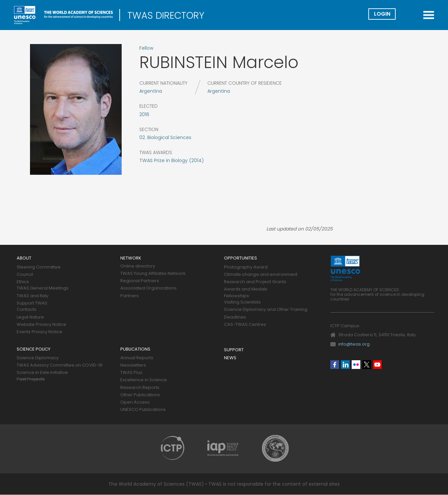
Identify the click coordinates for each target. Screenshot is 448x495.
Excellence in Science (144, 380)
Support (234, 350)
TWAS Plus (131, 373)
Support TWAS (32, 303)
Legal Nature (30, 317)
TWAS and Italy (32, 296)
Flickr (356, 365)
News (230, 358)
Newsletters (133, 365)
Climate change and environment (261, 275)
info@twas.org (354, 344)
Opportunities (240, 258)
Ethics (23, 282)
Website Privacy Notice (41, 325)
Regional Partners (140, 281)
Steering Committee (39, 267)
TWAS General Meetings (43, 288)
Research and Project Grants (255, 282)
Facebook (335, 365)
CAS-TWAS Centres (245, 325)
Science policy (33, 349)
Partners (129, 296)
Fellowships (236, 296)
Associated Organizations (148, 288)
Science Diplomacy (38, 358)
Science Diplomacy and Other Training (266, 310)
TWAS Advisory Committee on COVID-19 (59, 365)
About (24, 258)
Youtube (377, 365)
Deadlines (235, 317)
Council (25, 275)
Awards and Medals (246, 289)
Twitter (367, 365)
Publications (135, 349)
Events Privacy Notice (39, 332)
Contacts (26, 310)
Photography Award (246, 267)
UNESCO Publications (143, 410)
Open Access (135, 402)
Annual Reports (137, 358)
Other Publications (140, 395)
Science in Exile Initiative (42, 373)
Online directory (138, 266)
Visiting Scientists (242, 302)
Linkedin (345, 365)
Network (131, 258)
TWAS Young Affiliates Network (153, 274)
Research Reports (140, 388)
